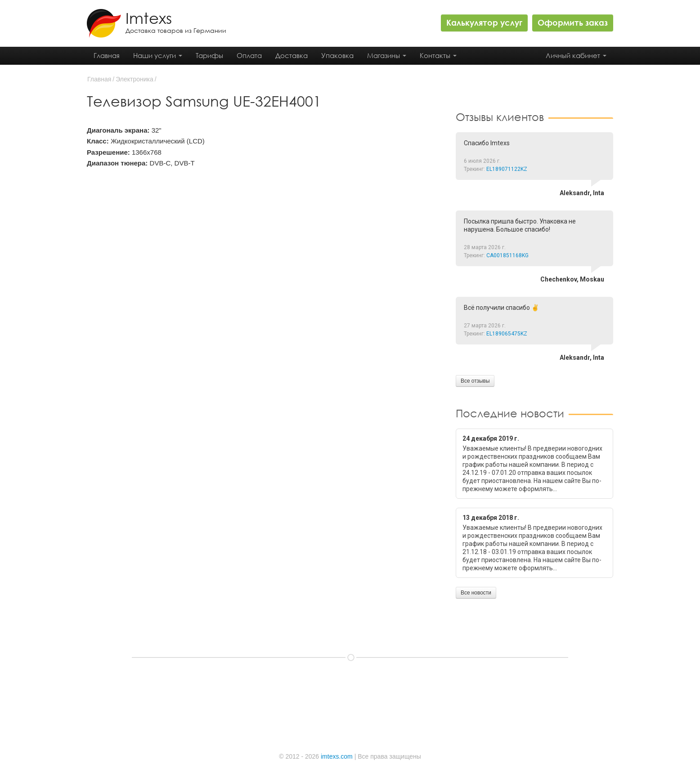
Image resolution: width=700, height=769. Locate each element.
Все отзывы (475, 381)
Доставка (292, 55)
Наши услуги (158, 55)
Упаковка (337, 55)
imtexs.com (337, 756)
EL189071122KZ (507, 169)
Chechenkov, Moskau (572, 279)
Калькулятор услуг (484, 22)
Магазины (387, 55)
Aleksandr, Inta (582, 193)
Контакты (438, 55)
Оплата (249, 55)
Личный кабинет (576, 55)
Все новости (476, 593)
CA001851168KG (507, 255)
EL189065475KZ (507, 334)
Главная (107, 55)
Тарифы (209, 55)
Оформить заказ (573, 22)
